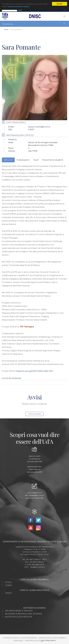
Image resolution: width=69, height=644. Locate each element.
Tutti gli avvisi (35, 414)
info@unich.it (37, 493)
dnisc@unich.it (38, 564)
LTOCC (8, 582)
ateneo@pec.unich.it (37, 495)
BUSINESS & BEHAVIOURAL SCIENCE (24, 614)
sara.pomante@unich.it (39, 127)
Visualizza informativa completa (18, 7)
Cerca (20, 10)
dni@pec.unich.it (37, 567)
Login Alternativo (48, 640)
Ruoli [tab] (36, 160)
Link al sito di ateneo (12, 378)
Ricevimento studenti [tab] (53, 160)
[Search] (9, 10)
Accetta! (59, 4)
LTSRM (8, 585)
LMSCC (9, 593)
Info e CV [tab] (8, 160)
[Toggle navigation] (65, 10)
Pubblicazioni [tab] (23, 160)
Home (6, 29)
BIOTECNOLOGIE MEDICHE (19, 617)
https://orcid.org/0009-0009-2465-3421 (34, 371)
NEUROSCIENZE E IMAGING (19, 611)
